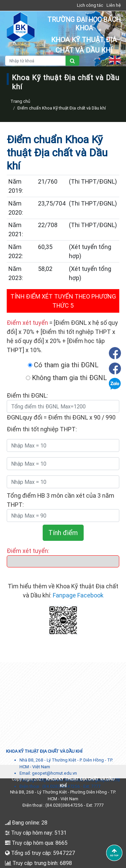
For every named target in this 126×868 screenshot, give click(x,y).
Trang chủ (20, 101)
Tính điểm (63, 533)
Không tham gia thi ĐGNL (66, 378)
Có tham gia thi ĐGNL (63, 365)
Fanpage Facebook (78, 595)
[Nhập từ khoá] (35, 61)
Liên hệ (114, 5)
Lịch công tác (90, 5)
